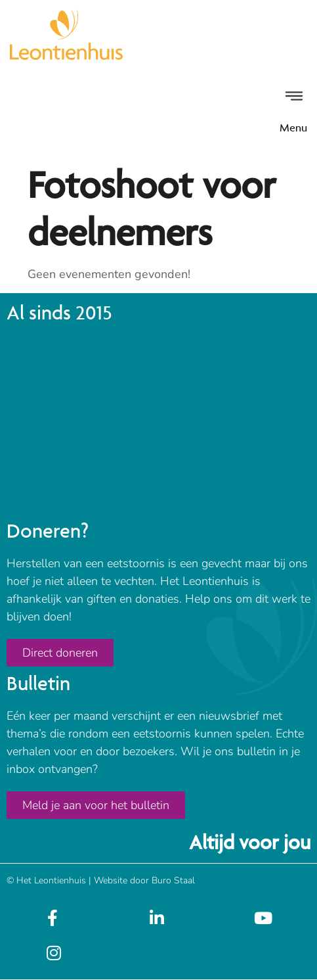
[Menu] (294, 96)
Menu (293, 128)
